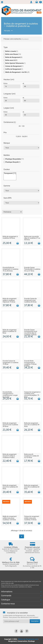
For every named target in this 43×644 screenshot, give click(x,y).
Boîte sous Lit (11, 60)
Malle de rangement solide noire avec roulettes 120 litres (10, 518)
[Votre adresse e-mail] (16, 621)
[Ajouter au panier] (18, 243)
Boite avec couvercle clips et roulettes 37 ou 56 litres (32, 238)
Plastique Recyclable (15, 159)
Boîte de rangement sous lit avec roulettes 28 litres (10, 425)
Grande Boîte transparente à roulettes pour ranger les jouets (10, 394)
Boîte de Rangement (14, 57)
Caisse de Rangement (14, 66)
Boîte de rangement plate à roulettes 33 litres (10, 331)
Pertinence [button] (7, 212)
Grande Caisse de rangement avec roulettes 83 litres (30, 300)
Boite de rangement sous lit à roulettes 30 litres (10, 487)
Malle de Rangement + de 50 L (17, 72)
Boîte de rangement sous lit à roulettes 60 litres (32, 487)
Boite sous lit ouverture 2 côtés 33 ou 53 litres (31, 456)
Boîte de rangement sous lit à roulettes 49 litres (32, 425)
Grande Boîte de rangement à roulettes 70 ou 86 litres (10, 269)
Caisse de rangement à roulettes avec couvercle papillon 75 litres (32, 394)
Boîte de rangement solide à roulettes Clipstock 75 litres (10, 300)
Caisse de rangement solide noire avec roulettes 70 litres (32, 518)
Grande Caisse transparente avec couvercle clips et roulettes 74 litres (31, 332)
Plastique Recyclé (13, 162)
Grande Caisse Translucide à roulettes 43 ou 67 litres (32, 269)
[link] (16, 631)
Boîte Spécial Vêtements (15, 63)
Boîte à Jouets (12, 51)
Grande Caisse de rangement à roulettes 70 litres (10, 362)
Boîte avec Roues (13, 54)
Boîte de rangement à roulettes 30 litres (10, 237)
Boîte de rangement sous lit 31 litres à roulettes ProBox (10, 456)
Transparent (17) (10, 173)
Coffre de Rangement (14, 69)
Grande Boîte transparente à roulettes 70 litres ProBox (30, 363)
